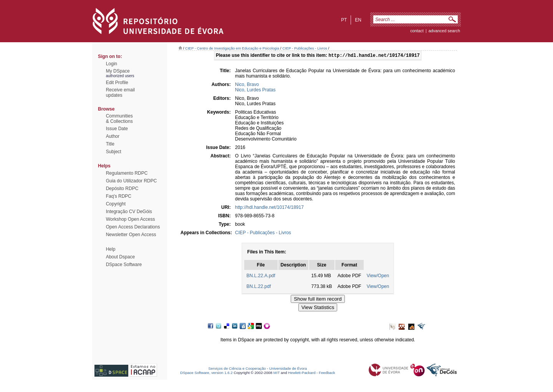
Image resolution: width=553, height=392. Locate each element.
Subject (114, 152)
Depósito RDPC (122, 189)
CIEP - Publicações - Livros (305, 48)
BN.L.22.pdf (259, 287)
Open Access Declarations (133, 227)
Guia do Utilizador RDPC (132, 181)
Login (112, 64)
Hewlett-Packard (302, 373)
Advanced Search (444, 31)
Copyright (116, 204)
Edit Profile (117, 83)
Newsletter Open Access (131, 235)
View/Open (378, 276)
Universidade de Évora (288, 369)
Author (113, 136)
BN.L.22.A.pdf (261, 276)
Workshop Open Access (131, 219)
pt (344, 20)
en (358, 20)
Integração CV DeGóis (129, 212)
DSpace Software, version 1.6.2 (206, 373)
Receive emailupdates (120, 93)
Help (111, 249)
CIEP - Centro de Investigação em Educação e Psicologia (232, 48)
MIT (277, 373)
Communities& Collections (119, 119)
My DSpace (118, 71)
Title (110, 144)
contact (417, 31)
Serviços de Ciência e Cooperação (237, 369)
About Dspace (120, 257)
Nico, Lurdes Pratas (255, 91)
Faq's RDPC (119, 196)
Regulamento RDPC (127, 173)
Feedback (327, 373)
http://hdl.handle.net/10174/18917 (269, 208)
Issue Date (117, 129)
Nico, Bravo (247, 85)
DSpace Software (124, 265)
